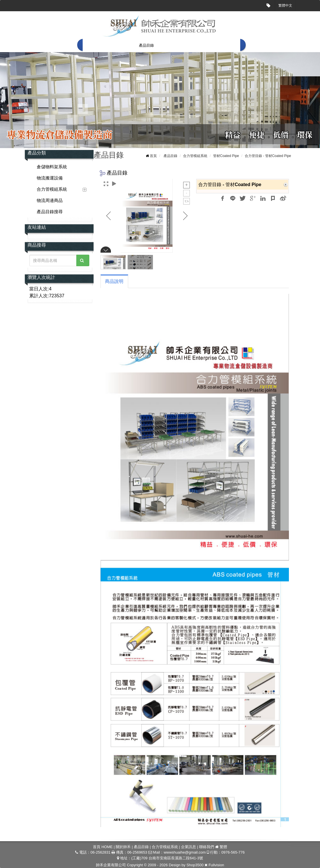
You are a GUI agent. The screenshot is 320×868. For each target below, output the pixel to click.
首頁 (153, 156)
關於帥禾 (123, 45)
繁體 (223, 847)
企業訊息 (205, 45)
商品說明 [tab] (114, 281)
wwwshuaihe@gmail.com (185, 852)
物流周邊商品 (50, 200)
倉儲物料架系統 (52, 167)
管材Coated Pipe (226, 156)
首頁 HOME (97, 45)
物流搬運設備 (50, 178)
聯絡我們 (228, 45)
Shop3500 (195, 865)
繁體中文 (285, 5)
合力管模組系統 (176, 45)
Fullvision (216, 865)
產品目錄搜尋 (50, 212)
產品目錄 (146, 45)
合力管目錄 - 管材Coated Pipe (268, 156)
